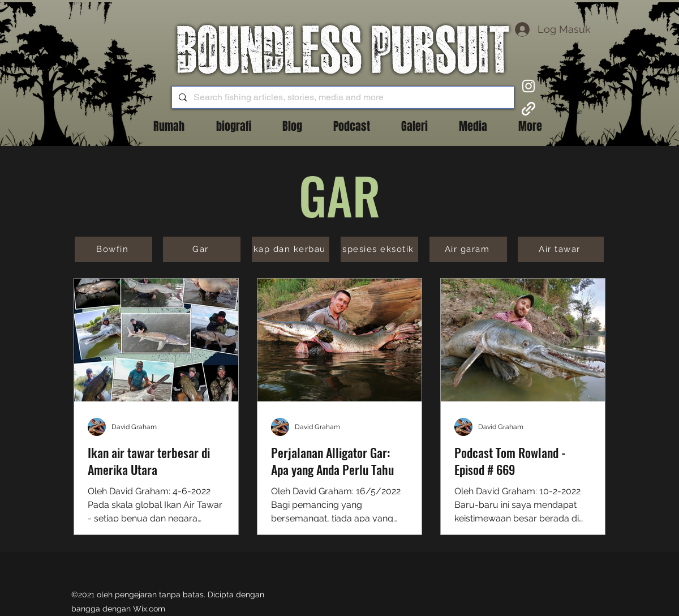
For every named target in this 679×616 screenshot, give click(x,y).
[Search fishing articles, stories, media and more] (342, 97)
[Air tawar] (561, 249)
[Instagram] (528, 86)
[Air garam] (468, 249)
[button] (292, 126)
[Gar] (202, 249)
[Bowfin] (113, 249)
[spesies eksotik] (379, 249)
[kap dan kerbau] (291, 249)
